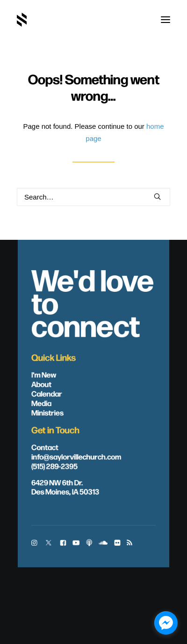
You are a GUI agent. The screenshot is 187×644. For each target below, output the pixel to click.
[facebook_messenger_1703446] (166, 623)
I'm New (44, 374)
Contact (45, 447)
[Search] (93, 197)
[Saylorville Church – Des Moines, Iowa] (22, 20)
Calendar (47, 393)
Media (41, 403)
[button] (165, 20)
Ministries (47, 412)
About (41, 384)
